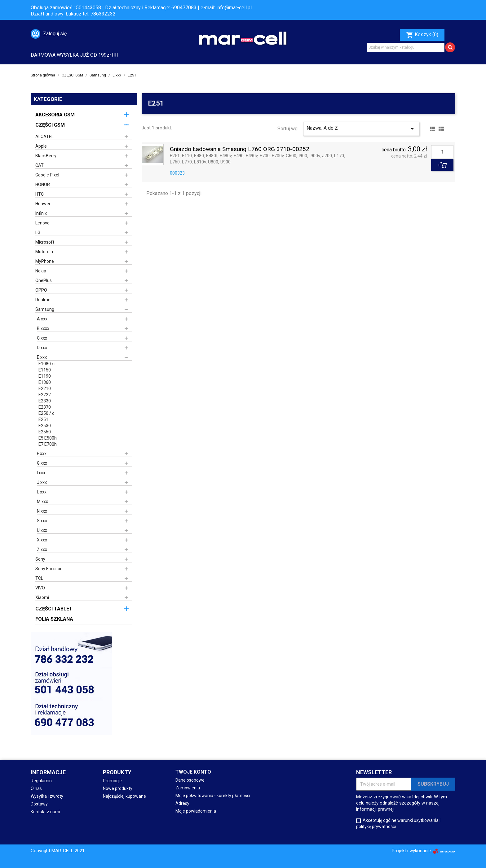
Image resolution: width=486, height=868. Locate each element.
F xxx (42, 454)
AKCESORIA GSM (55, 115)
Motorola (44, 252)
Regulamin (41, 781)
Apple (41, 146)
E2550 (45, 432)
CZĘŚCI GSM (50, 125)
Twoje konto (193, 772)
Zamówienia (188, 788)
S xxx (42, 521)
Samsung (45, 309)
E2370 (45, 407)
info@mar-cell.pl (234, 8)
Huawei (43, 204)
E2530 (45, 426)
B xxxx (43, 328)
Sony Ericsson (49, 569)
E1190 (45, 376)
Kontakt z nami (45, 812)
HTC (40, 194)
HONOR (43, 184)
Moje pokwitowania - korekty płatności (213, 796)
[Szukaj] (406, 47)
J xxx (42, 482)
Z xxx (42, 549)
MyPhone (45, 261)
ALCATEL (44, 137)
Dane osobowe (190, 780)
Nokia (41, 271)
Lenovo (42, 223)
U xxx (42, 530)
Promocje (112, 781)
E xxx (42, 357)
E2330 (45, 401)
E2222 (45, 395)
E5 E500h (48, 438)
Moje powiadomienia (196, 811)
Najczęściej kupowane (124, 796)
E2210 (45, 388)
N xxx (42, 511)
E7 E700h (48, 444)
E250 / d (46, 413)
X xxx (42, 540)
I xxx (41, 473)
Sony (40, 559)
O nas (36, 788)
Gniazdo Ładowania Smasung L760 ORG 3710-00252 (240, 149)
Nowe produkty (118, 788)
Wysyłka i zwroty (47, 796)
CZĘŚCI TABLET (54, 609)
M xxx (42, 501)
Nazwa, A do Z (361, 129)
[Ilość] (442, 152)
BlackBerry (46, 156)
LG (38, 232)
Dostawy (39, 804)
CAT (40, 165)
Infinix (41, 213)
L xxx (42, 492)
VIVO (40, 588)
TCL (39, 578)
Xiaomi (42, 597)
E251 (43, 419)
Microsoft (45, 242)
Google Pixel (47, 175)
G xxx (42, 463)
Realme (43, 300)
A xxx (42, 319)
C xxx (42, 338)
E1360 (45, 382)
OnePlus (44, 280)
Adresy (182, 803)
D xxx (42, 348)
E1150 (45, 370)
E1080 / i (47, 364)
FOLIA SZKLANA (54, 619)
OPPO (41, 290)
